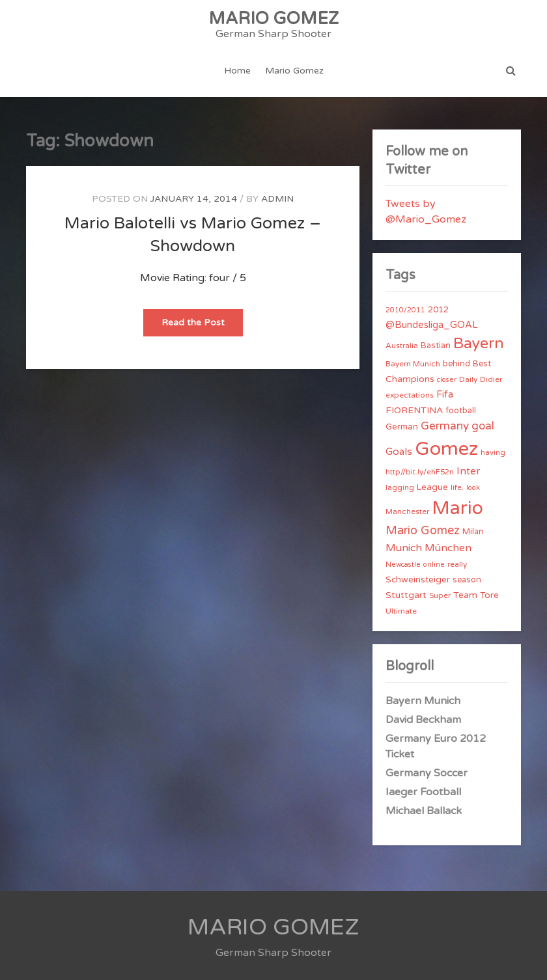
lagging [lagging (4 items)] (400, 487)
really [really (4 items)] (457, 564)
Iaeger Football (423, 792)
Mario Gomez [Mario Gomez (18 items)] (423, 530)
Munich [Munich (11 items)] (404, 548)
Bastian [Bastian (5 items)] (436, 346)
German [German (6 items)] (402, 427)
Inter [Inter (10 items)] (468, 471)
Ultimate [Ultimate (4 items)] (401, 611)
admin (277, 199)
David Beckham (423, 720)
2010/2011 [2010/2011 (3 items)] (405, 310)
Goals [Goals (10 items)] (399, 452)
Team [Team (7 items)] (465, 595)
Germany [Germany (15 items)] (445, 426)
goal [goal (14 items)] (483, 426)
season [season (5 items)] (467, 580)
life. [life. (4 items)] (457, 487)
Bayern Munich (423, 701)
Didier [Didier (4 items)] (491, 379)
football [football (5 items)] (461, 411)
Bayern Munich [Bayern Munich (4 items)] (413, 364)
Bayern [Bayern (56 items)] (479, 344)
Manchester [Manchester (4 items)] (407, 511)
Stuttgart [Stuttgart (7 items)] (406, 595)
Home (237, 71)
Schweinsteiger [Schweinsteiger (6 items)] (418, 580)
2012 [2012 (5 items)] (438, 310)
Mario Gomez (294, 71)
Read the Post (202, 326)
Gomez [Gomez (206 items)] (446, 449)
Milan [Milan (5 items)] (473, 532)
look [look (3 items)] (473, 488)
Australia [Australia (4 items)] (402, 346)
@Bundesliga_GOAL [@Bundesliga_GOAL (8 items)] (432, 325)
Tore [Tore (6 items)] (489, 595)
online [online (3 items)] (434, 565)
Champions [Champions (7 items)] (410, 379)
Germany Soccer (427, 773)
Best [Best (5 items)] (482, 364)
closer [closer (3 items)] (447, 380)
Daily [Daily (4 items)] (468, 379)
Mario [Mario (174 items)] (457, 508)
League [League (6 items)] (432, 487)
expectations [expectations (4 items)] (410, 395)
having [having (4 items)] (493, 452)
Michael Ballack (424, 811)
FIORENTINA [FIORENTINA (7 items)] (414, 410)
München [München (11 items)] (448, 548)
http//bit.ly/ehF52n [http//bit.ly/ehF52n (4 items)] (420, 472)
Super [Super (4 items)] (440, 595)
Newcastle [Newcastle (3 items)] (403, 565)
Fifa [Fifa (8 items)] (445, 395)
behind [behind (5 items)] (456, 364)
